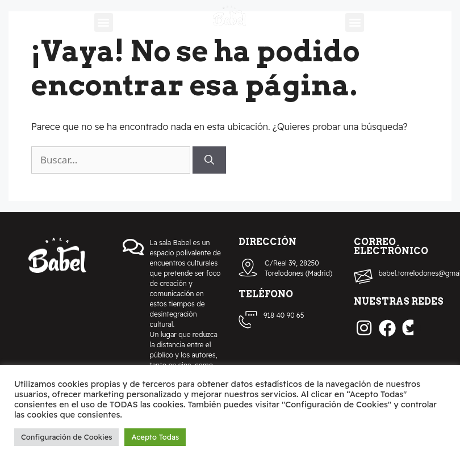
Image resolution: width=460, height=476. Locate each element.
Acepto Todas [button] (155, 437)
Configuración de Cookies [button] (66, 437)
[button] (104, 22)
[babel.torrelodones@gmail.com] (363, 277)
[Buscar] (209, 160)
